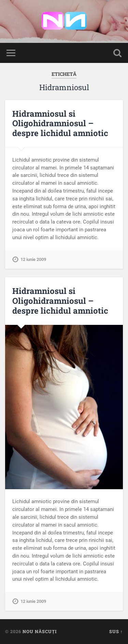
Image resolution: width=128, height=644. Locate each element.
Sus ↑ (116, 631)
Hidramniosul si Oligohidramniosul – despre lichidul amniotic (60, 123)
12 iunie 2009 (33, 259)
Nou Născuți (40, 631)
